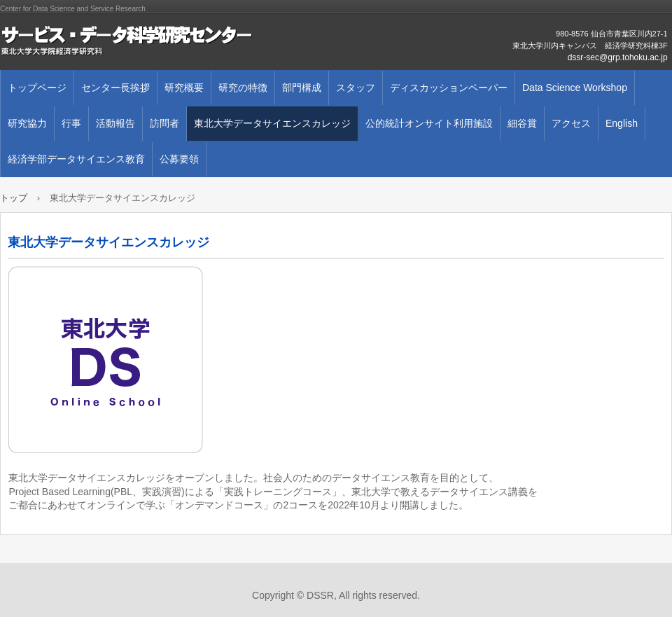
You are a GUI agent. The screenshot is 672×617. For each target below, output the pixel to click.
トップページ (37, 88)
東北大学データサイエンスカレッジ (272, 123)
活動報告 (115, 123)
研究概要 (184, 88)
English (622, 123)
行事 (71, 123)
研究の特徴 (243, 88)
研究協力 (27, 123)
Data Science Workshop (575, 88)
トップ (14, 198)
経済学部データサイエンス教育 (76, 159)
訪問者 (164, 123)
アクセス (571, 123)
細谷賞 (522, 123)
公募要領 (179, 159)
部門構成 (302, 88)
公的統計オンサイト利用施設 (429, 123)
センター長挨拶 (115, 88)
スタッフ (356, 88)
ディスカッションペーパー (449, 88)
